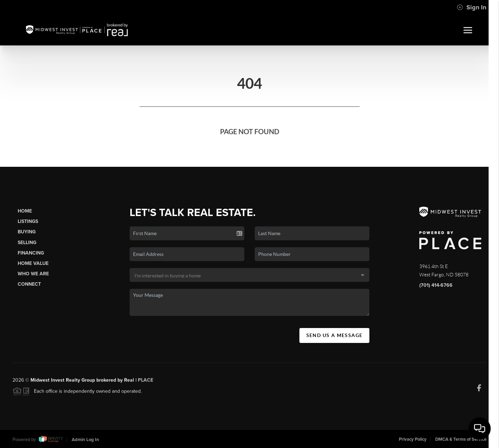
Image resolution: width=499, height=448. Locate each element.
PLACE (146, 382)
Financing (31, 253)
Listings (28, 221)
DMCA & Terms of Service (461, 439)
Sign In (471, 7)
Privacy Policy (413, 439)
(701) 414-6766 (436, 285)
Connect (29, 284)
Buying (27, 232)
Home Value (33, 263)
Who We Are (33, 274)
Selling (27, 243)
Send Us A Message (335, 335)
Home (25, 211)
